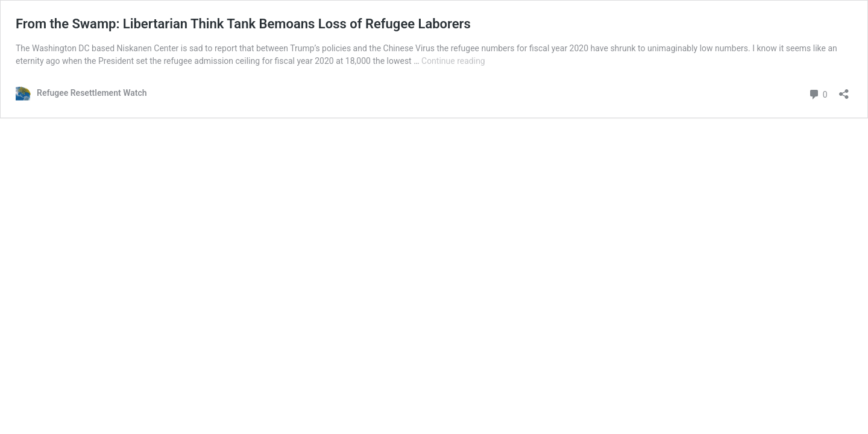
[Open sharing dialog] (844, 90)
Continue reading (453, 61)
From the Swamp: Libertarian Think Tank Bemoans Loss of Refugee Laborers (243, 24)
